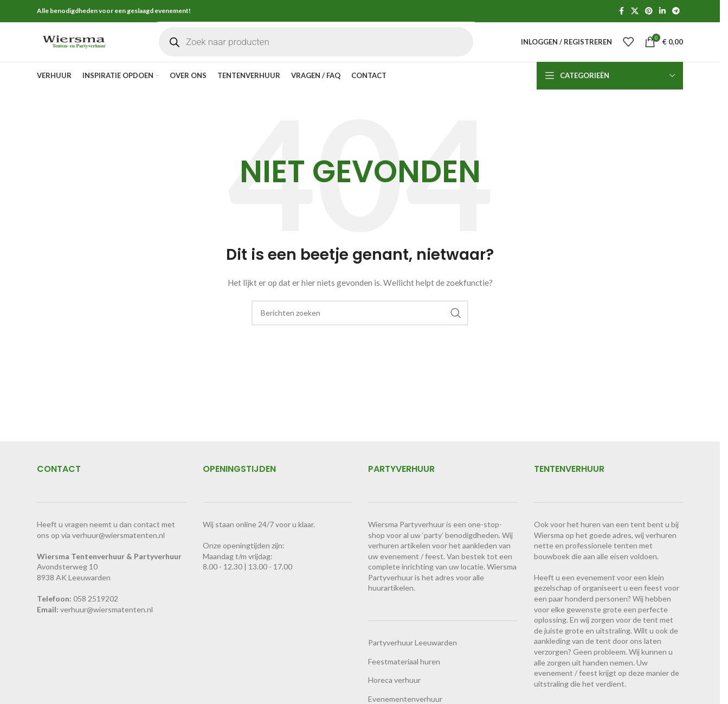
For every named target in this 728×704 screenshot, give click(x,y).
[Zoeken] (360, 330)
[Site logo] (92, 50)
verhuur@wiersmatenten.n (106, 627)
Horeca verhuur (394, 698)
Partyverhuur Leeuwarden (413, 660)
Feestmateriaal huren (404, 679)
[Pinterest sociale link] (649, 12)
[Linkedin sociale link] (662, 12)
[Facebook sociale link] (621, 12)
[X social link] (635, 12)
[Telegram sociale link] (676, 12)
